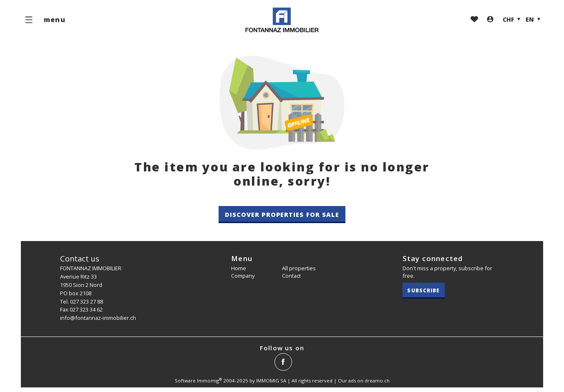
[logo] (282, 20)
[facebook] (283, 362)
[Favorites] (474, 20)
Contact (291, 276)
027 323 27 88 (87, 302)
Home (239, 268)
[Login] (490, 20)
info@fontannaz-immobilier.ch (98, 318)
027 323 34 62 (86, 309)
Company (243, 276)
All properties (299, 268)
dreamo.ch (377, 381)
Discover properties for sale (282, 214)
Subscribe (423, 290)
